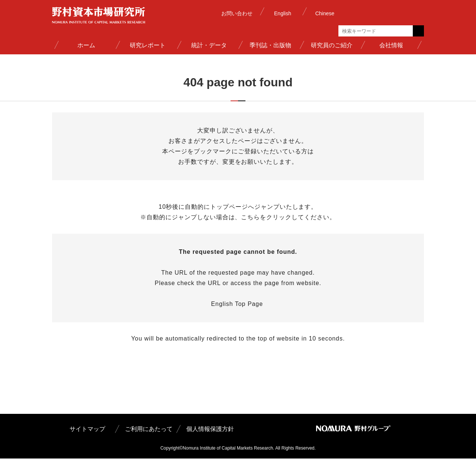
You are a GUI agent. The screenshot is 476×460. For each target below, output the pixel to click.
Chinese (325, 13)
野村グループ (385, 13)
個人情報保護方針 (210, 430)
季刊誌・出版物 (270, 45)
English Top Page (238, 305)
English (283, 13)
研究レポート (148, 45)
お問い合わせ (237, 13)
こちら (250, 219)
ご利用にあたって (149, 430)
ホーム (86, 45)
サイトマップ (87, 430)
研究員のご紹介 (332, 45)
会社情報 (391, 45)
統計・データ (209, 45)
